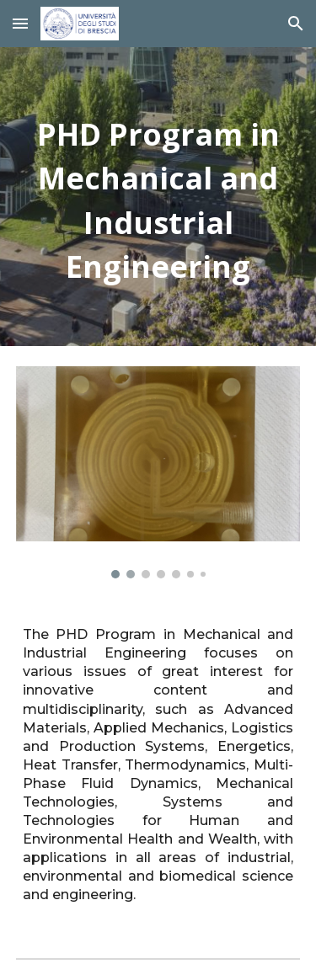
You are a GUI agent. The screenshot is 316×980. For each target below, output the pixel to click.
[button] (20, 23)
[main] (158, 197)
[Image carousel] (158, 472)
